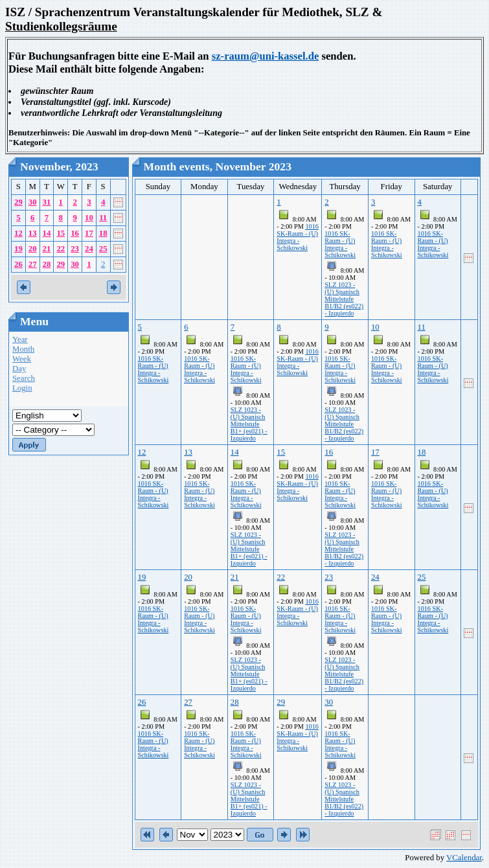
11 (103, 218)
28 (47, 264)
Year (20, 339)
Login (22, 388)
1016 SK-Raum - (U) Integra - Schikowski (298, 237)
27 (33, 264)
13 (33, 233)
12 (18, 233)
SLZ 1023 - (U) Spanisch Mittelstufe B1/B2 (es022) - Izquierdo (344, 299)
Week (22, 359)
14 (47, 233)
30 (33, 202)
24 (89, 249)
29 (18, 202)
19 (18, 249)
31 (47, 202)
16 (75, 233)
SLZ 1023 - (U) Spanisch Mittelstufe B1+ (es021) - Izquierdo (249, 424)
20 (33, 249)
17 (89, 233)
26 (18, 264)
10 (89, 218)
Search (24, 378)
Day (19, 369)
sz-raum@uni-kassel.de (266, 56)
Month (23, 349)
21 (47, 249)
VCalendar (464, 858)
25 (103, 249)
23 (75, 249)
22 (61, 249)
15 (61, 233)
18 (103, 233)
